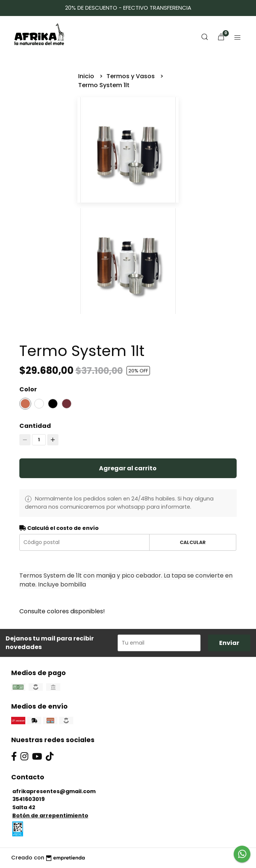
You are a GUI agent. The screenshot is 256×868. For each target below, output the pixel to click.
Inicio (87, 76)
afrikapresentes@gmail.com (54, 791)
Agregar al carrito (128, 468)
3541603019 (28, 799)
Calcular (193, 542)
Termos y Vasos (131, 76)
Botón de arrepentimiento (50, 815)
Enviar (229, 643)
